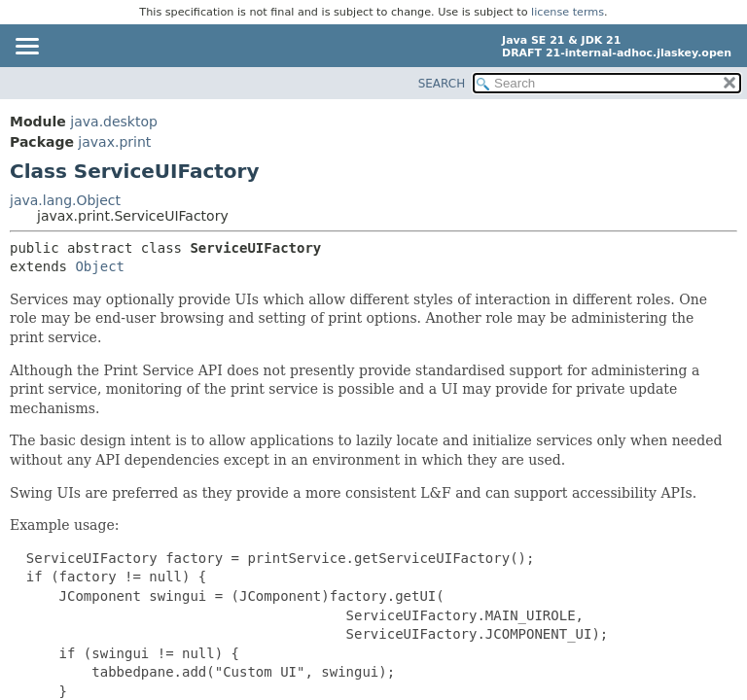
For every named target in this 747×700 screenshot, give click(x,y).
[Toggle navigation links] (26, 48)
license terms (568, 12)
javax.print (114, 142)
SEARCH (442, 84)
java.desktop (114, 122)
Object (100, 266)
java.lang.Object (65, 200)
